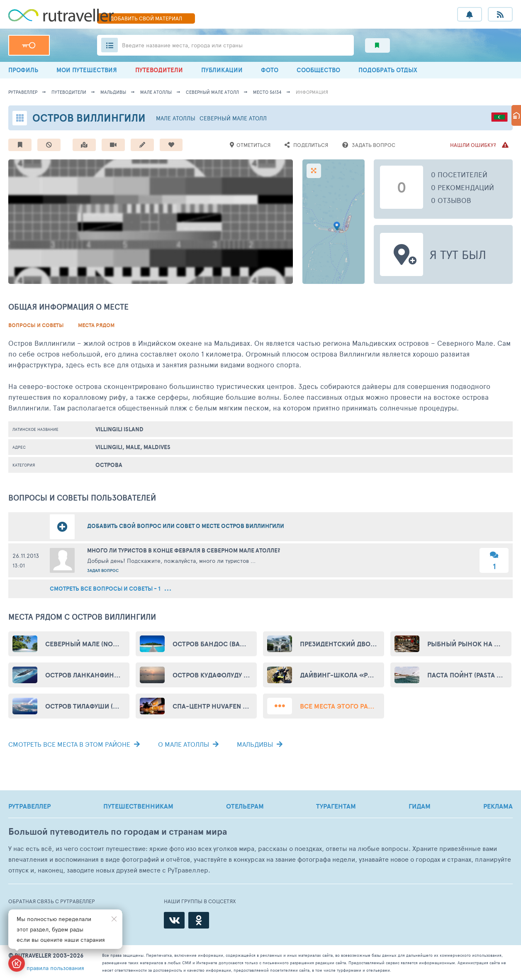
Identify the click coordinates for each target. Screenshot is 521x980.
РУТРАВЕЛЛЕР (29, 806)
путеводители (69, 92)
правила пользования (55, 968)
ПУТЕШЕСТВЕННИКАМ (138, 806)
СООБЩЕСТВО (318, 70)
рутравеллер (23, 92)
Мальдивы (113, 92)
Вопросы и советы (36, 325)
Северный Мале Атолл (212, 92)
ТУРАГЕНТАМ (336, 806)
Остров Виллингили (89, 118)
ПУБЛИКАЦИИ (222, 70)
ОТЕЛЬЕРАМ (245, 806)
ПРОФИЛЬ (23, 70)
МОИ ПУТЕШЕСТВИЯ (87, 70)
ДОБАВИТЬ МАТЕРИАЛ (146, 18)
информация (312, 92)
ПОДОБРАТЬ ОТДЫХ (388, 70)
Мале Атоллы (156, 92)
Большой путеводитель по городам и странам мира (118, 832)
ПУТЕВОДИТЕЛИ (159, 70)
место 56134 (267, 92)
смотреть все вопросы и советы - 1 (110, 589)
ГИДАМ (420, 806)
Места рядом (96, 325)
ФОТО (270, 70)
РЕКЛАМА (498, 806)
